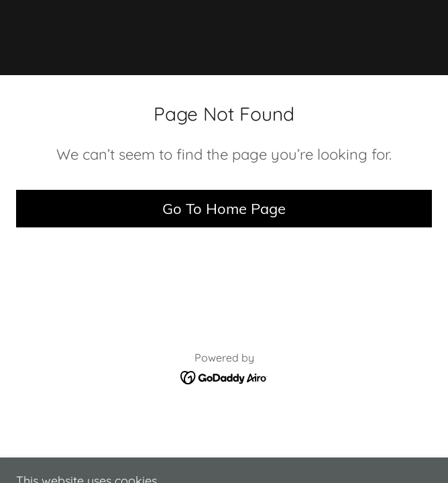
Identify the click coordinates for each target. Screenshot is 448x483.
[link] (224, 38)
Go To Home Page (224, 209)
